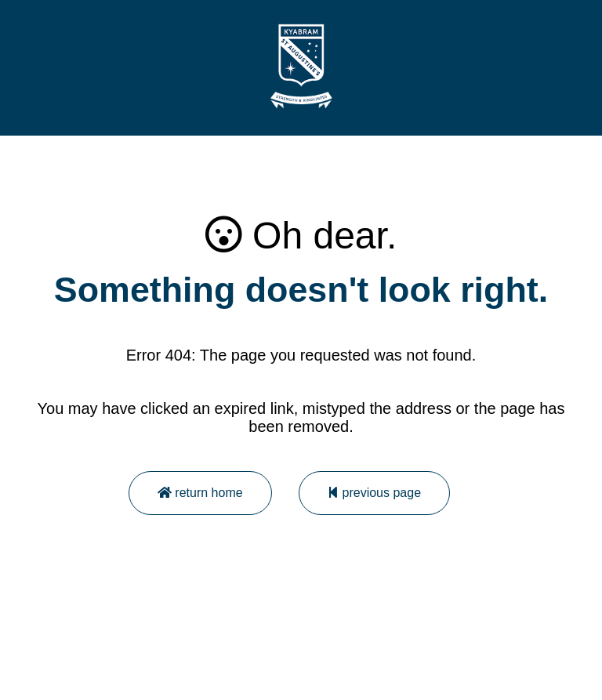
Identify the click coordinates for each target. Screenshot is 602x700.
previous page (374, 493)
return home (200, 493)
